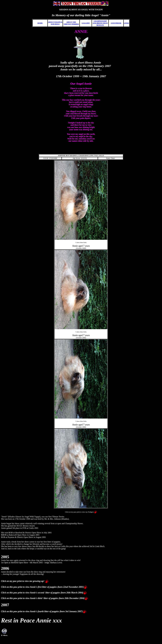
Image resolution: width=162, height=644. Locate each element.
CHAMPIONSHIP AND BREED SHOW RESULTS (100, 23)
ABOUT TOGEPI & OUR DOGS (55, 23)
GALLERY (86, 23)
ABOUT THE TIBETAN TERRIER (71, 23)
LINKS (126, 23)
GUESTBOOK (116, 23)
